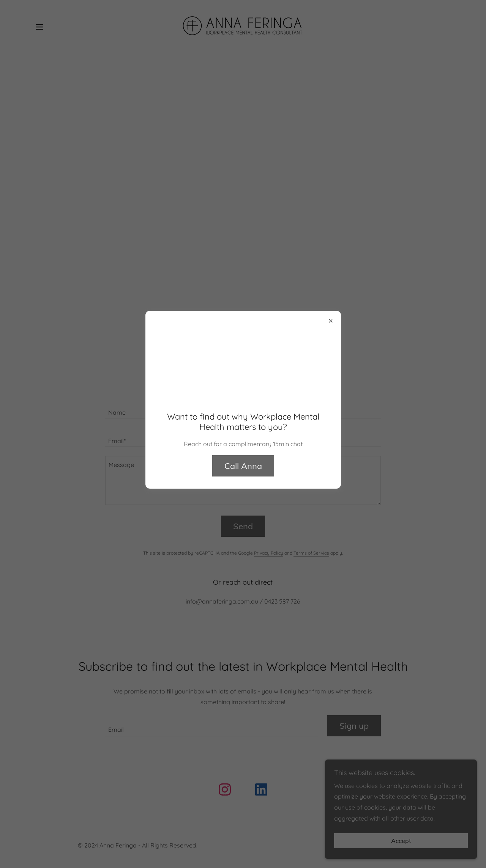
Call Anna (243, 466)
